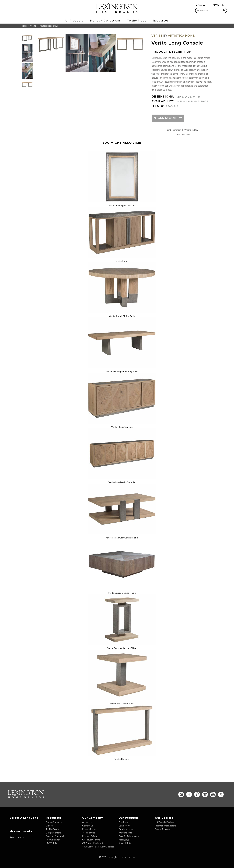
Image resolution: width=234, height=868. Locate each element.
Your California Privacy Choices (98, 847)
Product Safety (90, 836)
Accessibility (125, 843)
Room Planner (53, 840)
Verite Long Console (49, 26)
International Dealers (165, 826)
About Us (87, 822)
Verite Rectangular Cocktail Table (122, 538)
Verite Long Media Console (122, 482)
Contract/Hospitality (56, 836)
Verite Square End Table (122, 704)
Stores (200, 5)
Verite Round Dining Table (122, 316)
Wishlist (219, 5)
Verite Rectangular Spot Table (122, 648)
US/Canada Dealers (164, 822)
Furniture (123, 822)
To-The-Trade (52, 829)
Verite (33, 26)
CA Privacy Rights (91, 840)
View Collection (182, 134)
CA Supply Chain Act (93, 843)
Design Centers (53, 833)
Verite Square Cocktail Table (122, 593)
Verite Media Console (122, 427)
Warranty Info (125, 833)
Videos (49, 826)
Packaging (124, 840)
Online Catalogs (54, 822)
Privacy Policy (89, 829)
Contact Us (88, 826)
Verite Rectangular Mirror (122, 206)
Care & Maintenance (129, 836)
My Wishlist (52, 843)
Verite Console (122, 759)
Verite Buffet (122, 261)
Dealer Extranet (163, 829)
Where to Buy (191, 130)
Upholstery (124, 826)
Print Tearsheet (173, 130)
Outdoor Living (126, 829)
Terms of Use (89, 833)
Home (24, 26)
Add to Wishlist (169, 118)
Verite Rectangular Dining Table (122, 371)
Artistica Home (181, 36)
